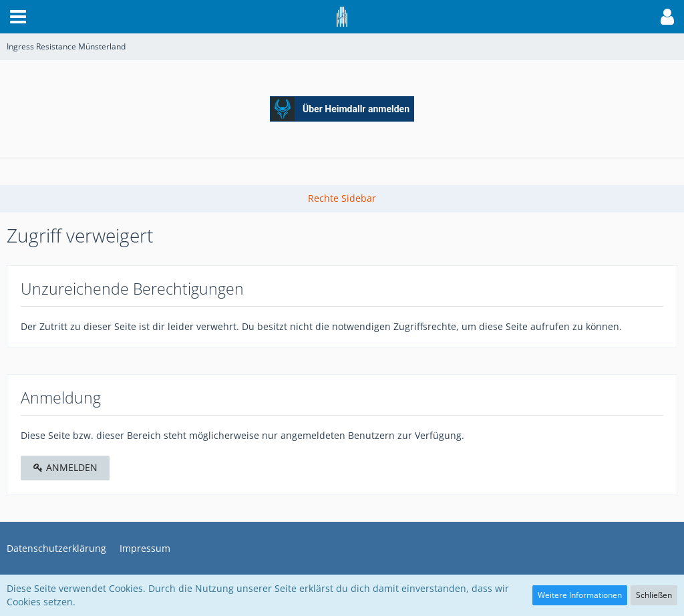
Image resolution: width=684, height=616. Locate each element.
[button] (18, 17)
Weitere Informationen (580, 595)
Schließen (654, 595)
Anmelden (65, 467)
